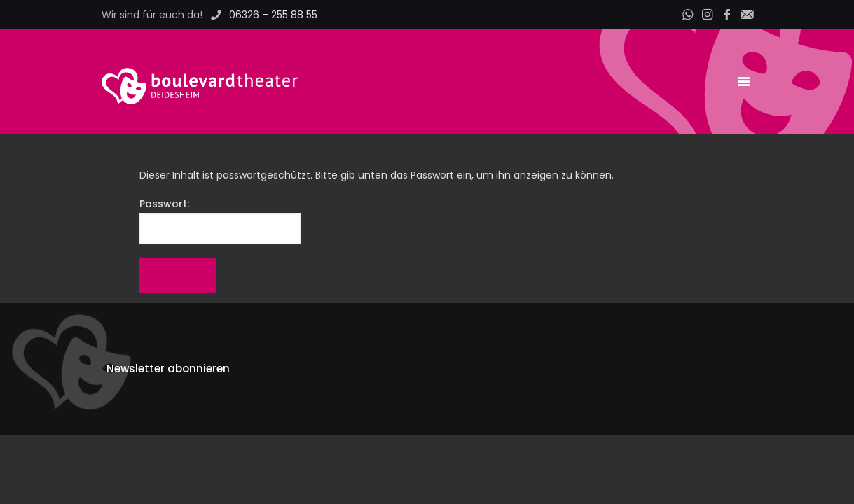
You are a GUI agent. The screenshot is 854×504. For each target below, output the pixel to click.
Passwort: (220, 220)
